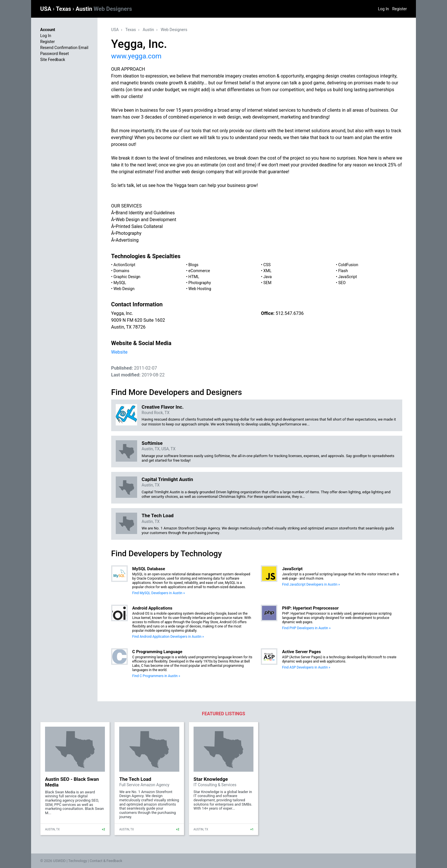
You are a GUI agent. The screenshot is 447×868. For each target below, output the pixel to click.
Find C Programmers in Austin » (156, 676)
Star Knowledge (211, 779)
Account (48, 30)
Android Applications (152, 608)
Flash (343, 271)
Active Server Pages (301, 652)
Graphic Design (127, 277)
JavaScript (348, 277)
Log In (383, 9)
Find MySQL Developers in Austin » (159, 593)
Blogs (193, 265)
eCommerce (199, 271)
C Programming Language (157, 652)
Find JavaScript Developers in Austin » (311, 584)
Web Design (124, 289)
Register (400, 9)
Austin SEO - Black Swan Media (72, 782)
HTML (194, 277)
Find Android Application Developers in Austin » (168, 637)
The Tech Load (158, 515)
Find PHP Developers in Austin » (306, 628)
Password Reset (55, 54)
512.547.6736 (290, 313)
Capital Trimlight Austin (167, 479)
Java (268, 277)
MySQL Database (149, 569)
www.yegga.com (136, 56)
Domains (121, 271)
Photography (200, 283)
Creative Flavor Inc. (163, 407)
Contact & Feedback (106, 861)
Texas (64, 9)
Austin (104, 9)
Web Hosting (200, 289)
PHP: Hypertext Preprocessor (310, 608)
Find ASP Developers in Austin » (306, 667)
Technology (78, 861)
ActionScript (124, 265)
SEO (342, 283)
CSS (267, 265)
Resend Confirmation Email (64, 48)
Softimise (152, 443)
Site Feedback (53, 60)
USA (46, 9)
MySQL (120, 283)
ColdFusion (348, 265)
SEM (268, 283)
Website (119, 352)
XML (268, 271)
